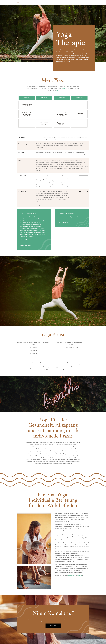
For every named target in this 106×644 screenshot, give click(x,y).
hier (57, 90)
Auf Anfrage (84, 175)
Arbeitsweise (71, 575)
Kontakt (64, 88)
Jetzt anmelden (25, 246)
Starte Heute (53, 625)
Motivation (80, 575)
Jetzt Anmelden (64, 222)
